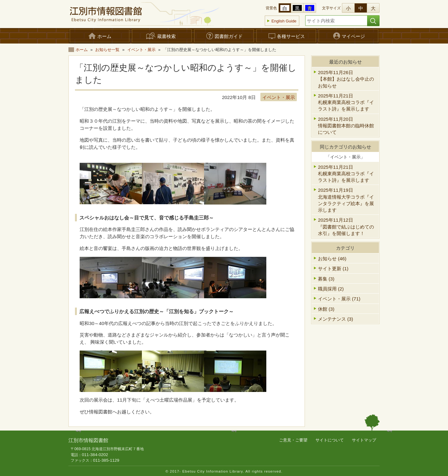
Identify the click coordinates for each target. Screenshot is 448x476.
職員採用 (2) (331, 289)
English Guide (284, 21)
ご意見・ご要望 (293, 440)
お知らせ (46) (332, 259)
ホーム (82, 50)
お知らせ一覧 (107, 50)
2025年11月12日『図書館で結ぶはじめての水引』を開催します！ (346, 227)
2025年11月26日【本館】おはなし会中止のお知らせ (346, 79)
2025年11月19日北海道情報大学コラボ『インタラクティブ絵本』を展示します (346, 200)
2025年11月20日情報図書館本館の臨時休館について (346, 126)
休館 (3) (326, 309)
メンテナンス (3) (336, 319)
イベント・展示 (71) (339, 299)
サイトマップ (364, 440)
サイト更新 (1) (333, 269)
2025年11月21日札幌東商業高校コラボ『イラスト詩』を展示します (346, 102)
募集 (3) (326, 279)
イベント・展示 (141, 50)
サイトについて (330, 440)
